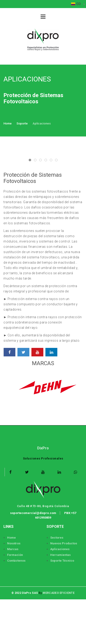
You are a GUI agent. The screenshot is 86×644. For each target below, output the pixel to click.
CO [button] (76, 4)
